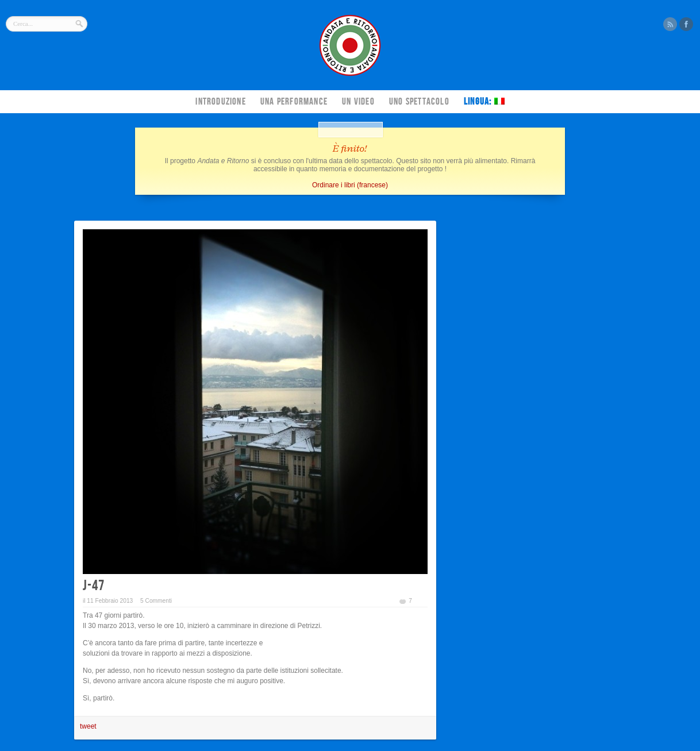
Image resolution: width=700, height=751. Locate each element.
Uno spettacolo (419, 102)
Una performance (294, 102)
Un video (358, 102)
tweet (88, 726)
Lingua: (484, 102)
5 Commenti (156, 601)
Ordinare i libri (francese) (350, 185)
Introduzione (220, 102)
